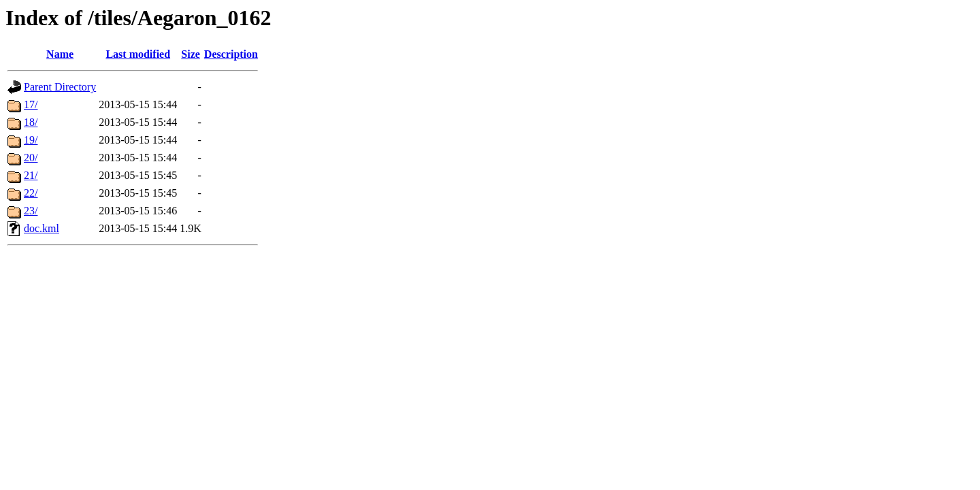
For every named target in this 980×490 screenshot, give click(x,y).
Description (231, 54)
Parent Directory (60, 87)
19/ (31, 140)
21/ (31, 175)
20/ (31, 158)
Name (60, 54)
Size (191, 54)
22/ (31, 193)
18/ (31, 122)
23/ (31, 211)
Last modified (138, 54)
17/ (31, 104)
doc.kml (42, 228)
